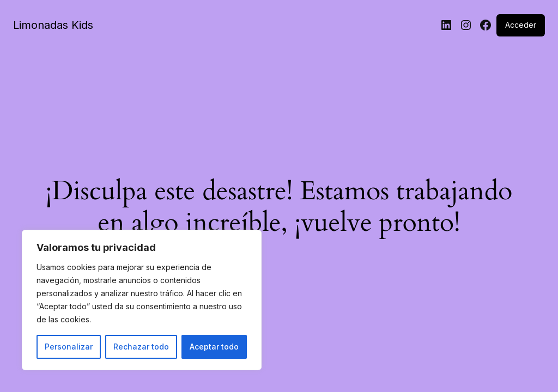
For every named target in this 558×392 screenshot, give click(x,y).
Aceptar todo (214, 347)
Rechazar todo (141, 347)
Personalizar (69, 347)
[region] (142, 300)
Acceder (521, 25)
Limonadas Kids (53, 25)
